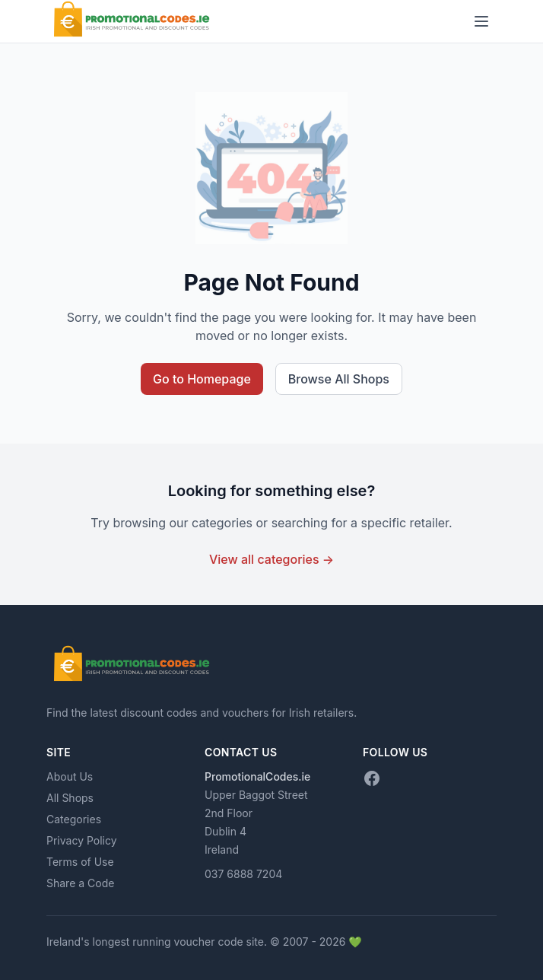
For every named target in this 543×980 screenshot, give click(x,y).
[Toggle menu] (481, 21)
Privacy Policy (82, 840)
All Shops (70, 798)
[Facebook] (372, 778)
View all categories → (271, 559)
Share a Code (80, 883)
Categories (74, 819)
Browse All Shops (339, 379)
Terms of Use (80, 862)
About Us (70, 776)
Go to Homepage (202, 379)
